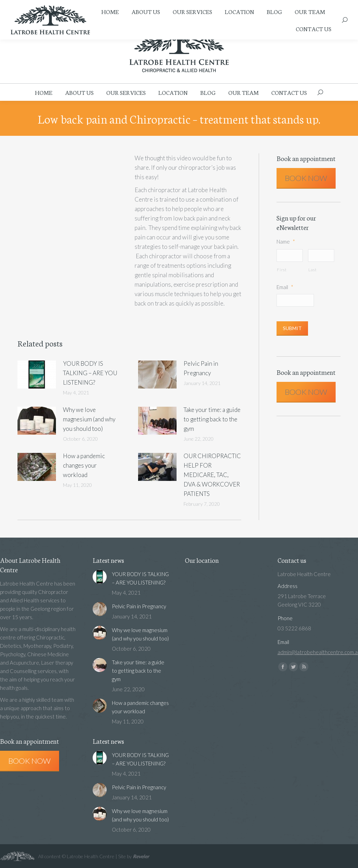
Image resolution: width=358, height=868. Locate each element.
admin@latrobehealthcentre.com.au (174, 4)
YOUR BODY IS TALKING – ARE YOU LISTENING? (90, 373)
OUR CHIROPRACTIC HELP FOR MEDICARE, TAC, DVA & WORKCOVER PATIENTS (212, 475)
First (282, 270)
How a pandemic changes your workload (84, 465)
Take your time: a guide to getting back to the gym (212, 419)
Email (285, 288)
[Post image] (37, 374)
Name (286, 241)
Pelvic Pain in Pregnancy (201, 368)
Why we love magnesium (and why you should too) (89, 419)
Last (313, 270)
